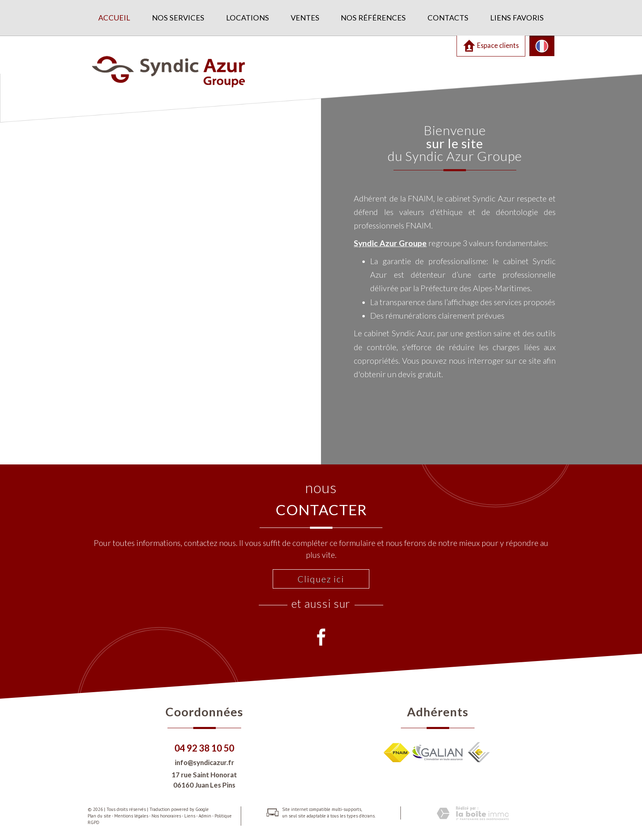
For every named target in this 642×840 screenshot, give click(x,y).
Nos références (373, 18)
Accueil (114, 18)
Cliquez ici (321, 579)
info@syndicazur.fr (205, 762)
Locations (248, 18)
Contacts (448, 18)
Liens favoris (517, 18)
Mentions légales (131, 816)
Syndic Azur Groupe (390, 243)
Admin (205, 816)
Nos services (178, 18)
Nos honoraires (166, 816)
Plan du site (99, 816)
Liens (190, 816)
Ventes (305, 18)
